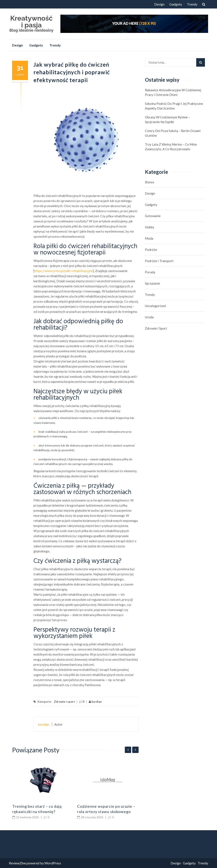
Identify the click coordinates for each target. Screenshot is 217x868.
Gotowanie (153, 216)
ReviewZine (17, 863)
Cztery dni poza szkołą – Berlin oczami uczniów (173, 133)
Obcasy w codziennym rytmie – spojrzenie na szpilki (168, 119)
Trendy (192, 4)
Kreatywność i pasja (31, 22)
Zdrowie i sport (64, 702)
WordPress (53, 863)
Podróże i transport (159, 261)
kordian (95, 702)
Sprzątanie (152, 283)
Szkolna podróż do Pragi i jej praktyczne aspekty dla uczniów (174, 106)
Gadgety (176, 4)
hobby (150, 227)
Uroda (149, 317)
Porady (150, 272)
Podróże (151, 250)
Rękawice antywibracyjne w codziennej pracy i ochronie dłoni (173, 92)
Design (159, 4)
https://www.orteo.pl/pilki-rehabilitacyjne (64, 271)
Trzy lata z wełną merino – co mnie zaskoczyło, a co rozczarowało (171, 147)
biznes (150, 182)
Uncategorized (155, 306)
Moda (149, 238)
